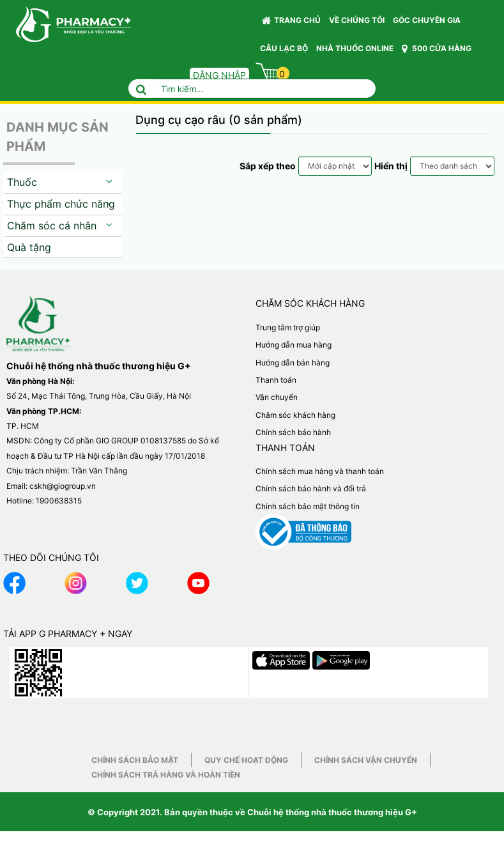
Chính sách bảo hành (293, 432)
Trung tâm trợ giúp (288, 327)
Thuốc (22, 182)
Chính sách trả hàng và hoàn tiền (166, 775)
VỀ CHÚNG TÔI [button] (357, 20)
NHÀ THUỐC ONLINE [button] (355, 48)
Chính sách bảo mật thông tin (308, 506)
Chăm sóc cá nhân (52, 226)
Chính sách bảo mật (135, 760)
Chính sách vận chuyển (366, 760)
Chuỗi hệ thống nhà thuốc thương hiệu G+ (332, 812)
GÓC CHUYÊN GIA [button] (429, 23)
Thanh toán (276, 380)
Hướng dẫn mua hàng (294, 345)
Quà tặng (29, 247)
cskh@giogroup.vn (63, 486)
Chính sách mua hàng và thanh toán (320, 471)
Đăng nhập (219, 75)
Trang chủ (291, 20)
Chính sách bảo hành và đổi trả (311, 488)
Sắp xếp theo (268, 166)
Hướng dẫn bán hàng (293, 363)
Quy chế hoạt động (246, 760)
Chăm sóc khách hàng (295, 415)
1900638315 (59, 501)
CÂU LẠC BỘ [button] (284, 48)
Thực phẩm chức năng (61, 204)
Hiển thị (391, 166)
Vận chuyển (277, 397)
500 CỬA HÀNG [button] (437, 49)
